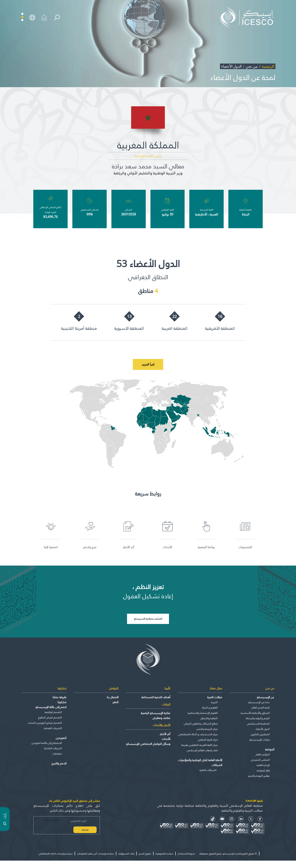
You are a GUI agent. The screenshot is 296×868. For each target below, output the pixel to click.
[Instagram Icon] (232, 819)
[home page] (248, 17)
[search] (57, 18)
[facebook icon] (260, 819)
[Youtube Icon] (222, 819)
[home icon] (44, 17)
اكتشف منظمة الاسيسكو (148, 619)
